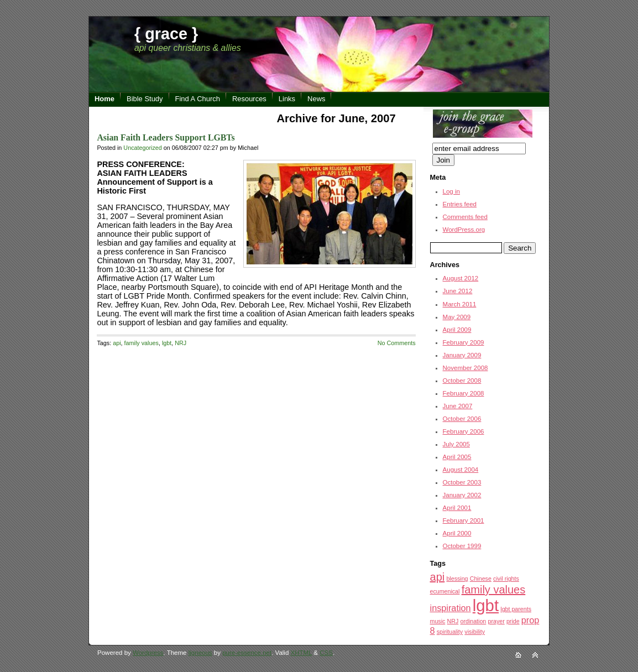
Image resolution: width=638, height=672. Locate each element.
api (117, 343)
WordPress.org (464, 230)
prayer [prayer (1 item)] (496, 621)
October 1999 (462, 546)
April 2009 (457, 330)
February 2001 (464, 520)
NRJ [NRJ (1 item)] (453, 621)
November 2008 (466, 368)
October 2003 (462, 482)
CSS (326, 653)
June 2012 (458, 291)
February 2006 (464, 431)
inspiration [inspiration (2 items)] (451, 608)
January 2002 (462, 495)
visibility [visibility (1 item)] (475, 632)
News (316, 99)
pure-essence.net (247, 653)
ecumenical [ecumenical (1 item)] (445, 591)
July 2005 (456, 444)
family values (142, 343)
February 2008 (464, 393)
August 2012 (461, 278)
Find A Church (198, 99)
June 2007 (458, 406)
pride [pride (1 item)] (513, 621)
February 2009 (464, 342)
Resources (249, 99)
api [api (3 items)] (438, 577)
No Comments (397, 343)
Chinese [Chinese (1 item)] (481, 579)
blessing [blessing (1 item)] (457, 579)
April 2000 (457, 533)
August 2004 (461, 470)
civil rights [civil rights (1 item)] (506, 579)
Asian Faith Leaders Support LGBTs (166, 137)
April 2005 (457, 457)
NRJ (181, 343)
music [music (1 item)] (438, 621)
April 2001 (457, 508)
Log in (451, 191)
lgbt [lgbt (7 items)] (486, 605)
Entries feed (460, 204)
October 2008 (462, 381)
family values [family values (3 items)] (494, 590)
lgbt (167, 343)
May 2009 (457, 317)
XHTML (302, 653)
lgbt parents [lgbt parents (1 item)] (516, 609)
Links (287, 99)
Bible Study (145, 99)
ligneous (200, 653)
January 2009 (462, 355)
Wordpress (148, 653)
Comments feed (465, 217)
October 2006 (462, 419)
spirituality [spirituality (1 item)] (450, 632)
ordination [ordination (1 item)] (473, 621)
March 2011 (460, 304)
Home (104, 99)
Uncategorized (143, 148)
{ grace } (166, 34)
